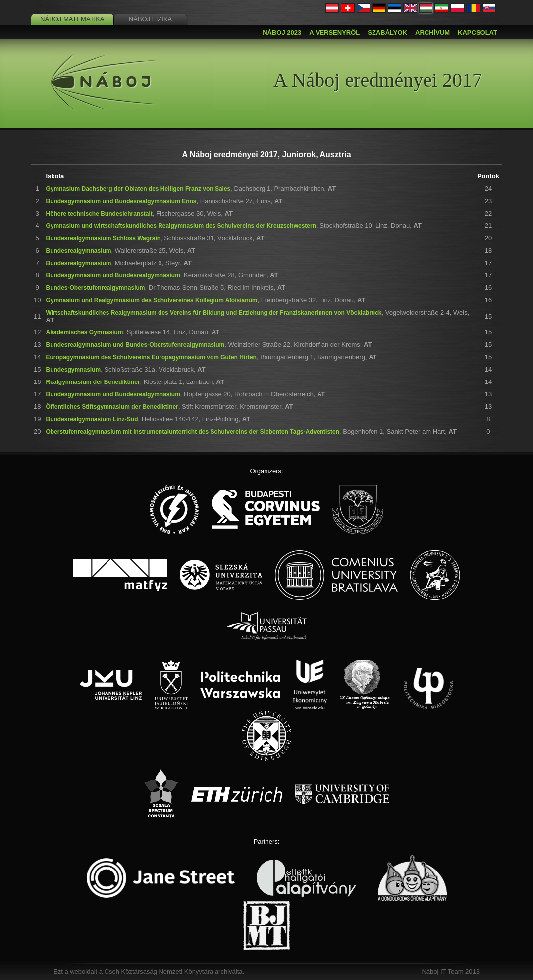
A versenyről (334, 32)
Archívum (432, 32)
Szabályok (387, 32)
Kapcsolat (478, 32)
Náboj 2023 (282, 32)
